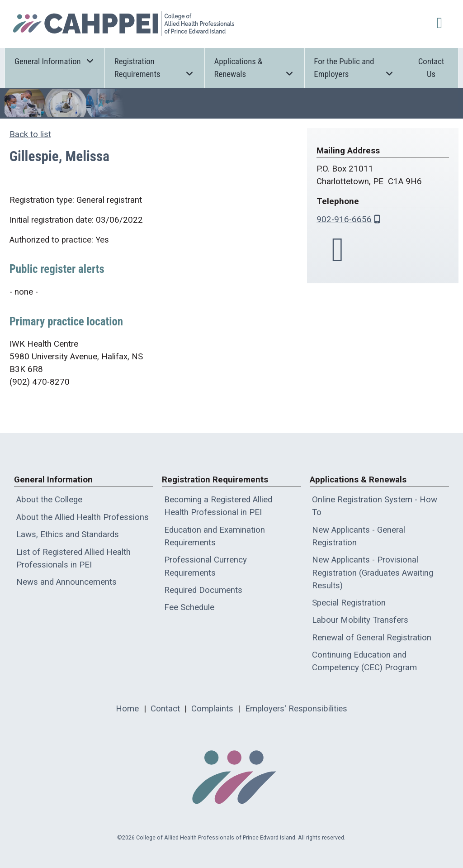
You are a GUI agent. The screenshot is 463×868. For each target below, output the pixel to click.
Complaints (212, 709)
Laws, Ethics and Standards (68, 534)
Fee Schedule (189, 607)
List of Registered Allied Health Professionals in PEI (73, 558)
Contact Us (431, 68)
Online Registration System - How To (375, 506)
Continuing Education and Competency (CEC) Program (364, 661)
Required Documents (203, 590)
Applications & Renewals (255, 68)
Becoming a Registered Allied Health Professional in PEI (218, 506)
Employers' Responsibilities (296, 709)
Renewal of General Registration (372, 638)
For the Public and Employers (354, 68)
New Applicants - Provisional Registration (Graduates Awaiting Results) (373, 572)
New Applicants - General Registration (359, 536)
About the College (49, 500)
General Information (55, 61)
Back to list (30, 134)
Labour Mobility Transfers (360, 620)
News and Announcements (66, 582)
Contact (165, 709)
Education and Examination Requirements (215, 536)
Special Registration (349, 603)
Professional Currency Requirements (206, 566)
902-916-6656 (344, 219)
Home (127, 709)
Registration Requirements (155, 68)
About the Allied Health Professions (83, 517)
